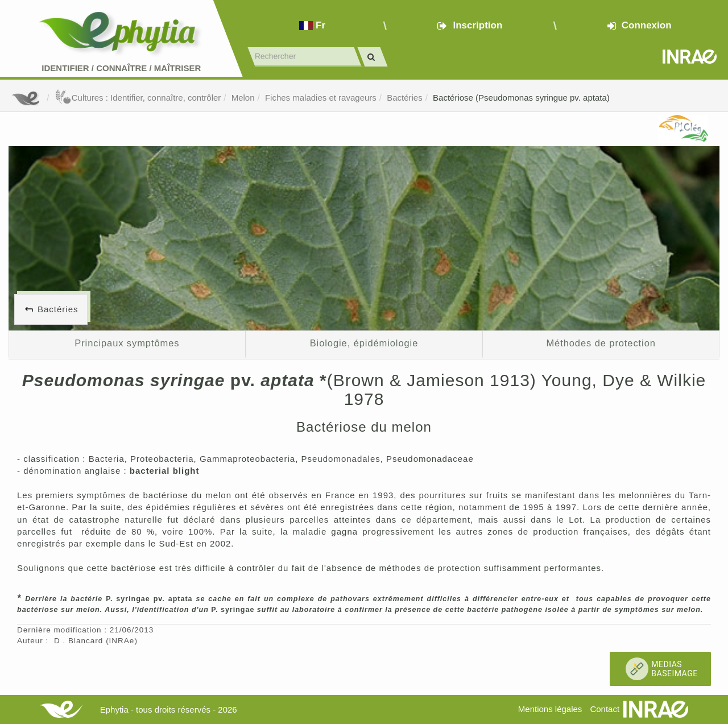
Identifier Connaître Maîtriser (121, 68)
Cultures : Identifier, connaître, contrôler (138, 98)
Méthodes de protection (601, 343)
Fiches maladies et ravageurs (321, 98)
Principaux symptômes (127, 343)
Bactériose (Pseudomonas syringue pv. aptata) (521, 98)
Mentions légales (550, 709)
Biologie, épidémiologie (364, 343)
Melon (243, 98)
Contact (605, 709)
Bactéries (405, 98)
